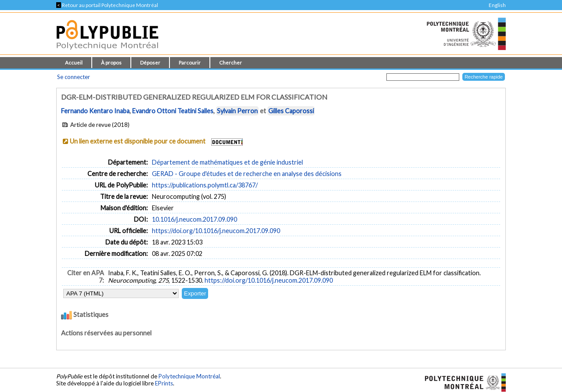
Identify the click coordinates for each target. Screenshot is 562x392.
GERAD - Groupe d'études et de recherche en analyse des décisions (247, 174)
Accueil (74, 63)
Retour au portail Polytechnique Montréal (107, 5)
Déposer (150, 63)
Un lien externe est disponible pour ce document (138, 141)
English (497, 5)
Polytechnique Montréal (189, 376)
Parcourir (190, 63)
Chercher (231, 63)
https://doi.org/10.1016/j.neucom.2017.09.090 (216, 231)
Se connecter (74, 77)
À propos (111, 63)
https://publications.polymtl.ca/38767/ (205, 185)
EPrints (164, 383)
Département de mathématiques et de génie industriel (227, 162)
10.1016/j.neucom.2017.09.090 (195, 219)
